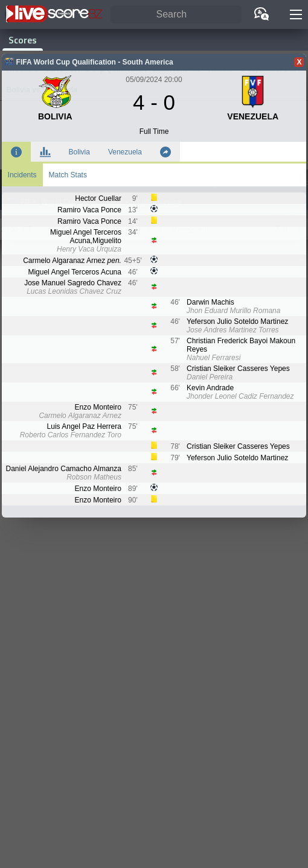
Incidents (22, 175)
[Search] (176, 15)
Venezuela (125, 152)
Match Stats (68, 175)
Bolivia (79, 152)
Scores (23, 40)
